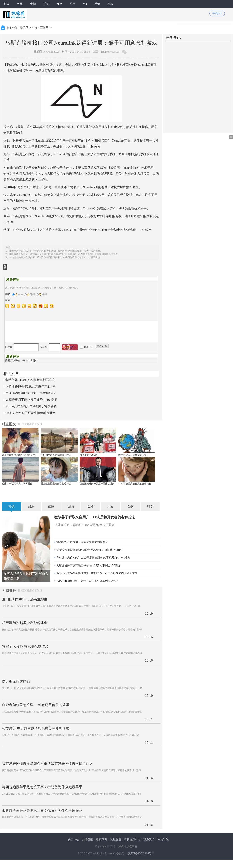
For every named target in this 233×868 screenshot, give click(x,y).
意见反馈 (116, 840)
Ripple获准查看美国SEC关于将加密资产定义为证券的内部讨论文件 (97, 573)
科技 (20, 4)
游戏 (110, 4)
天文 (110, 506)
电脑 (33, 4)
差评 (43, 294)
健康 (51, 506)
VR (85, 4)
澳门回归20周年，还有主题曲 (25, 599)
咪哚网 (24, 28)
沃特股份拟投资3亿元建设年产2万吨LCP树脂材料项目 (89, 550)
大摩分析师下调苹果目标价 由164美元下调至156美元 (88, 565)
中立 (19, 294)
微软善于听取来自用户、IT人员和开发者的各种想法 (95, 517)
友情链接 (87, 840)
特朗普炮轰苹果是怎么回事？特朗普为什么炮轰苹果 (42, 787)
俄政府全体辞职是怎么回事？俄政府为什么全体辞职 (42, 811)
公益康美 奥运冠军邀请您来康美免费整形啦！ (37, 728)
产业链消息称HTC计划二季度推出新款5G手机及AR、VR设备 (93, 558)
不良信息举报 (132, 840)
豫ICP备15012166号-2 (141, 854)
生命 (91, 506)
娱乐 (31, 506)
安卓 (59, 4)
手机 (46, 4)
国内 (71, 506)
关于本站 (73, 840)
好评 (31, 294)
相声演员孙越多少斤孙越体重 (25, 623)
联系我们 (149, 840)
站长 (97, 4)
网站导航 (163, 840)
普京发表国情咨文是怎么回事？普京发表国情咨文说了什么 (47, 764)
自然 (130, 506)
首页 (7, 4)
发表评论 (102, 346)
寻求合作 (217, 13)
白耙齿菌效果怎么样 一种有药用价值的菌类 (36, 705)
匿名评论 (88, 347)
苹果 (73, 4)
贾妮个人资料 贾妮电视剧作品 (25, 646)
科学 (150, 506)
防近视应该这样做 (16, 681)
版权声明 (101, 840)
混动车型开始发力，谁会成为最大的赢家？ (82, 542)
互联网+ (45, 28)
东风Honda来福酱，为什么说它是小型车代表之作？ (87, 581)
